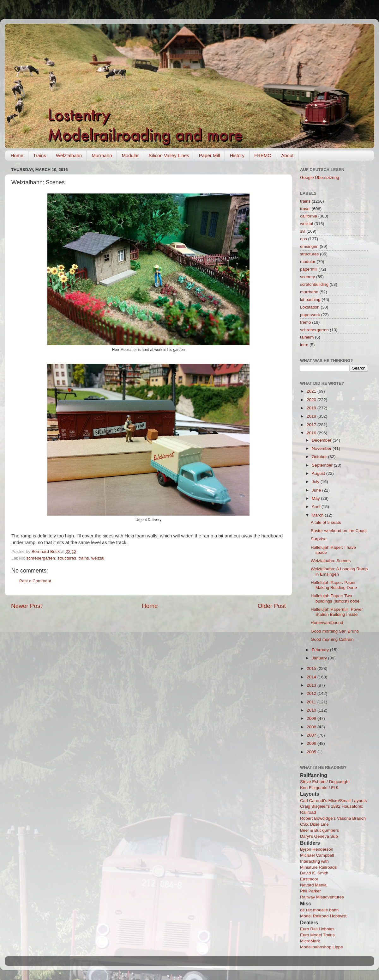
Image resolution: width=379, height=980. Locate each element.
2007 (312, 735)
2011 (312, 702)
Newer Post (27, 606)
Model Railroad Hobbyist (323, 916)
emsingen (309, 246)
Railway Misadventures (322, 897)
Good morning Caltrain (332, 639)
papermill (309, 269)
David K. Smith (314, 873)
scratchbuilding (314, 284)
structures (67, 558)
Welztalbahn (69, 155)
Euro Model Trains (317, 935)
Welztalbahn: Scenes (331, 561)
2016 (312, 433)
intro (304, 345)
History (237, 155)
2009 (312, 718)
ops (304, 239)
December (322, 440)
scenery (307, 277)
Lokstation (310, 307)
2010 (312, 710)
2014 (312, 677)
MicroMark (310, 941)
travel (305, 209)
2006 (312, 743)
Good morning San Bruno (335, 631)
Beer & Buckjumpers (319, 830)
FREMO (263, 155)
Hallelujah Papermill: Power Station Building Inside (337, 612)
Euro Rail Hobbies (317, 929)
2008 (312, 727)
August (319, 473)
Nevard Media (313, 885)
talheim (307, 337)
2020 (312, 400)
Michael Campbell (317, 855)
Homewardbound (327, 623)
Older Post (272, 606)
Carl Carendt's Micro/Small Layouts (333, 801)
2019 (312, 408)
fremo (306, 322)
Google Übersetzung (320, 178)
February (321, 650)
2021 (312, 391)
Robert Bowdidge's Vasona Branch (333, 818)
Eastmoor (309, 879)
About (287, 155)
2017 (312, 425)
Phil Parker (310, 891)
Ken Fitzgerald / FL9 (319, 788)
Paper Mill (210, 155)
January (320, 658)
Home (17, 155)
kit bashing (310, 300)
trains (84, 558)
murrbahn (309, 292)
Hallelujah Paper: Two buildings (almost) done (335, 598)
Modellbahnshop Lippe (322, 947)
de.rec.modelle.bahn (319, 910)
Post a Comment (35, 581)
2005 (312, 752)
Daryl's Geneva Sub (319, 836)
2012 (312, 693)
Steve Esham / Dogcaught (325, 782)
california (309, 216)
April (317, 507)
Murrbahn (102, 155)
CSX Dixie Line (314, 824)
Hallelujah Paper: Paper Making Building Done (334, 585)
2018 (312, 416)
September (323, 465)
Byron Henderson (317, 849)
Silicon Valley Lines (169, 155)
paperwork (310, 315)
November (322, 448)
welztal (98, 558)
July (316, 482)
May (316, 498)
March (318, 515)
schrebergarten (41, 558)
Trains (40, 155)
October (320, 457)
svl (303, 231)
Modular (130, 155)
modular (308, 262)
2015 (312, 668)
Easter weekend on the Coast (339, 531)
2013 (312, 685)
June (317, 490)
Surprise (319, 539)
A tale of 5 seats (326, 522)
